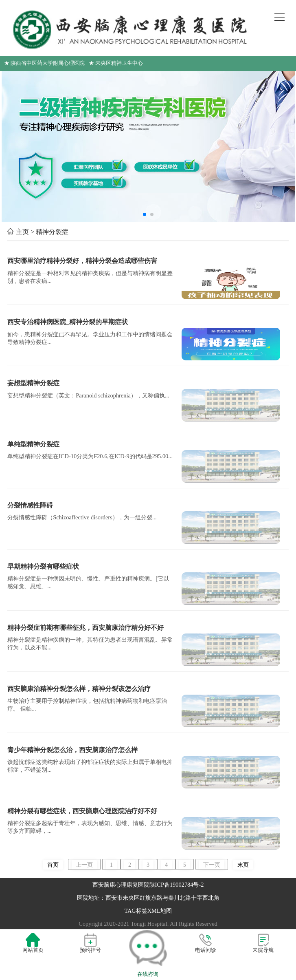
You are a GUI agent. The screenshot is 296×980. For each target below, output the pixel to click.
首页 (53, 865)
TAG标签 (136, 911)
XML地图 (160, 911)
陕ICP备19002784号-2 (177, 885)
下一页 (212, 865)
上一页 (84, 865)
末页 (243, 865)
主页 (22, 232)
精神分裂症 (52, 232)
